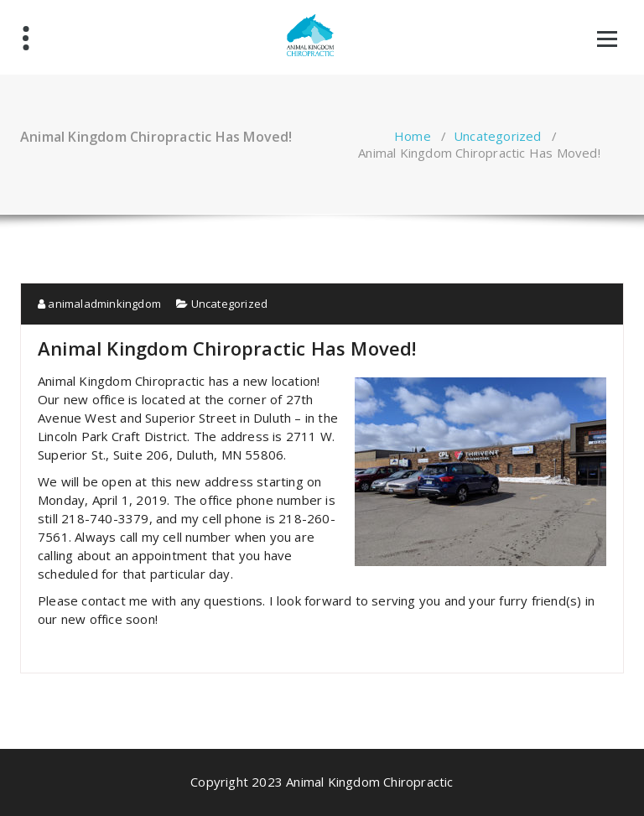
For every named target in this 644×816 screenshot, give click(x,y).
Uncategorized (498, 136)
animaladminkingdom (99, 304)
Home (413, 136)
